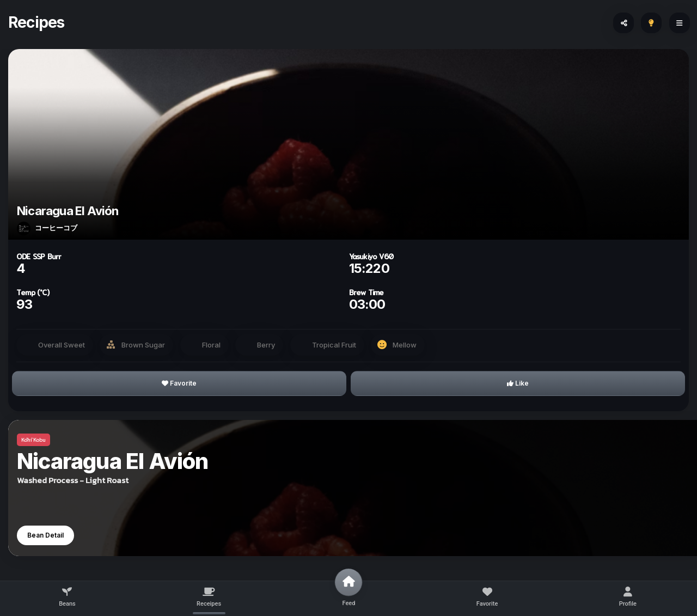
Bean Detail (45, 535)
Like (518, 383)
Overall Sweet (62, 345)
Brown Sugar (143, 345)
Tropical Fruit (334, 345)
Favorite (179, 383)
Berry (266, 345)
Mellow (405, 345)
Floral (211, 345)
